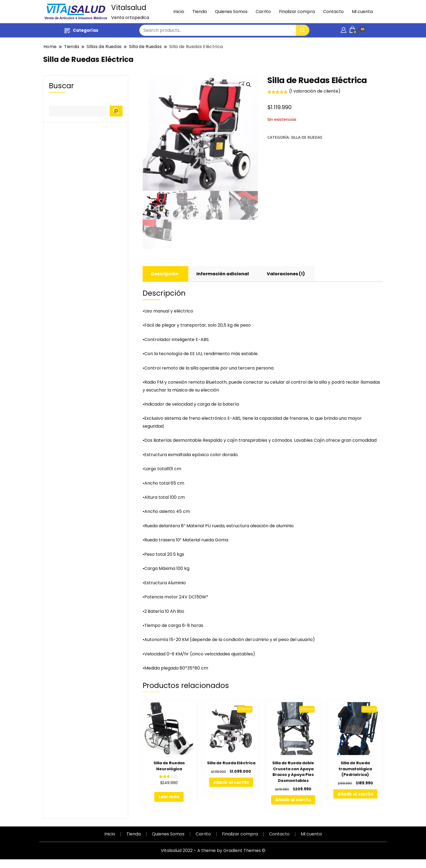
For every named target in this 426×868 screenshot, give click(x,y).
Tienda (200, 12)
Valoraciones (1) (286, 274)
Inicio (179, 12)
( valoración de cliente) (315, 91)
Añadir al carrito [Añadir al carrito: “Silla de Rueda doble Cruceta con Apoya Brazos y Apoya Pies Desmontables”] (293, 801)
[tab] (165, 274)
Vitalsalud (129, 8)
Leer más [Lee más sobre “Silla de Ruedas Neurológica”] (169, 798)
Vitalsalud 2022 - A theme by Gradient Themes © (213, 851)
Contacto (333, 12)
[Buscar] (116, 111)
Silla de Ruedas (307, 137)
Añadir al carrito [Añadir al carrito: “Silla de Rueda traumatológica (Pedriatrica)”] (355, 795)
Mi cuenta (362, 12)
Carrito (263, 12)
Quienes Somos (231, 12)
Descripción (165, 274)
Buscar (61, 86)
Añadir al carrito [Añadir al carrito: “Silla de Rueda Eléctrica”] (231, 783)
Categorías (81, 30)
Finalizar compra (297, 12)
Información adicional (223, 274)
